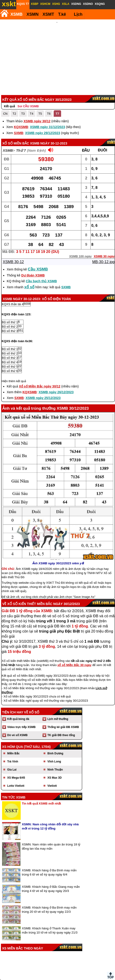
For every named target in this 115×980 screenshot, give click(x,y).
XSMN (33, 14)
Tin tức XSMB (14, 773)
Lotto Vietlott (16, 761)
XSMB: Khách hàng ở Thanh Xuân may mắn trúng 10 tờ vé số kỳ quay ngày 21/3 (50, 906)
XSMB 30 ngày (104, 232)
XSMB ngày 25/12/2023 (43, 373)
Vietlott (52, 761)
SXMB (19, 108)
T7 (57, 89)
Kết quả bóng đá (18, 694)
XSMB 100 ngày (80, 232)
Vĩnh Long (54, 737)
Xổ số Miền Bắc (16, 119)
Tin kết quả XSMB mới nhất (41, 779)
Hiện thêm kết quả (14, 356)
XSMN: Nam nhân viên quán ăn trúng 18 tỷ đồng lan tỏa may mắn (51, 822)
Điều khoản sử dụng (57, 957)
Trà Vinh (13, 737)
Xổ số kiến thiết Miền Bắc (30, 579)
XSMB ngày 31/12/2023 (48, 102)
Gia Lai (12, 745)
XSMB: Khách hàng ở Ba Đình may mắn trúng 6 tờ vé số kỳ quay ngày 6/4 (49, 848)
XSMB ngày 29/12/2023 (43, 108)
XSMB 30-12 (13, 237)
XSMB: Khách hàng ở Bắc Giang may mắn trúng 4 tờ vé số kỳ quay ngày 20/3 (51, 864)
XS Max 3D (54, 753)
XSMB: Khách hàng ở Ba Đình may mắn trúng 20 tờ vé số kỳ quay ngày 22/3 (49, 885)
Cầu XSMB (38, 244)
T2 (14, 89)
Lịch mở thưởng (58, 694)
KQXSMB (21, 102)
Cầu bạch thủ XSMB (41, 256)
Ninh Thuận (55, 745)
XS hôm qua (13, 722)
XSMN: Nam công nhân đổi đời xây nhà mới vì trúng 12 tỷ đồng (50, 802)
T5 (40, 89)
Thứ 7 (21, 126)
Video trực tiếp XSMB (21, 702)
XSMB (16, 14)
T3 (23, 89)
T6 (49, 89)
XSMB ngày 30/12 (37, 96)
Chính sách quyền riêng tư (88, 957)
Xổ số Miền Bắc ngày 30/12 (40, 362)
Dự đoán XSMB (33, 251)
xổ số (30, 262)
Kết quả (9, 81)
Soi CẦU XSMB (28, 81)
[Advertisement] (57, 45)
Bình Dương (55, 729)
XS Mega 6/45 (16, 753)
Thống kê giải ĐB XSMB (63, 702)
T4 (31, 89)
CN (5, 89)
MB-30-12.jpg (103, 237)
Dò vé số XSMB (17, 710)
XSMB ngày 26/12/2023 (56, 367)
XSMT (48, 14)
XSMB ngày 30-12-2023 (49, 119)
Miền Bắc (13, 729)
